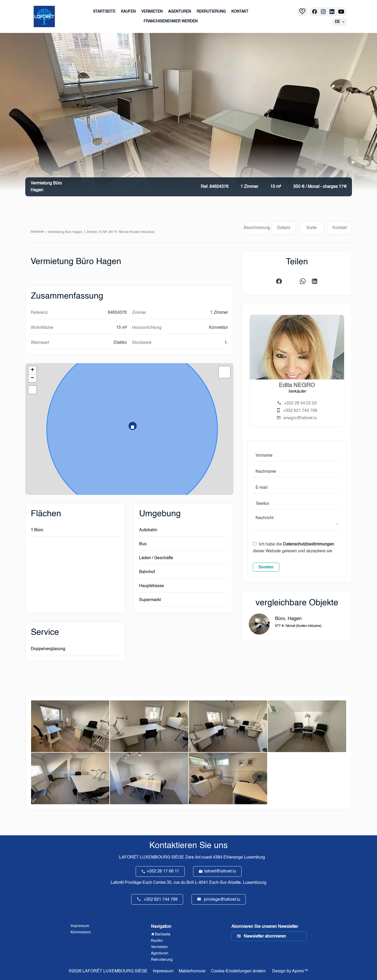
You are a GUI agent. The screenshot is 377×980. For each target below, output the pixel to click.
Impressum (163, 971)
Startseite (37, 232)
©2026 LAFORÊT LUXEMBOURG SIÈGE (108, 971)
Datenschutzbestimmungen (309, 544)
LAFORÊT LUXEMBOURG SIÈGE (152, 857)
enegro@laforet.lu (300, 418)
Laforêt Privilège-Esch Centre (138, 883)
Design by (290, 971)
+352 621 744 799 (300, 411)
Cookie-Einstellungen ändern (238, 971)
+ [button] (32, 370)
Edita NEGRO (297, 386)
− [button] (32, 378)
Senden (266, 567)
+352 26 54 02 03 (300, 403)
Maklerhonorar (192, 971)
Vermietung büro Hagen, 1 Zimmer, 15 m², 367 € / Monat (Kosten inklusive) (101, 232)
